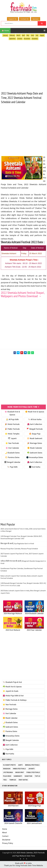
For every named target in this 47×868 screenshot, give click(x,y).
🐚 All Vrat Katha (35, 420)
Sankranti (18, 776)
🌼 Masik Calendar (35, 448)
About (4, 833)
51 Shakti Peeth (9, 765)
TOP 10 (37, 776)
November (27, 39)
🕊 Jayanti (12, 439)
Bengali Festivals (32, 765)
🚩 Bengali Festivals (35, 429)
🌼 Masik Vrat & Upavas (35, 412)
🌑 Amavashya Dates (35, 458)
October (20, 39)
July (37, 35)
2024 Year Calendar (34, 630)
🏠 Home (5, 31)
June (32, 35)
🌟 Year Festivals (12, 444)
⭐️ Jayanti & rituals (11, 692)
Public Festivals (33, 772)
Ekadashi (7, 769)
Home (5, 829)
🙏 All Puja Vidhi (12, 420)
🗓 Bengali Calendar (12, 463)
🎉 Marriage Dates (35, 444)
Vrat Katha (23, 780)
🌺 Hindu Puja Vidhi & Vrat (13, 696)
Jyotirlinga (8, 772)
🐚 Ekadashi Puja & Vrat (12, 683)
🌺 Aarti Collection (35, 425)
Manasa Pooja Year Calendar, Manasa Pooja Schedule (19, 549)
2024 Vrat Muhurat (13, 630)
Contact (5, 837)
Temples (13, 780)
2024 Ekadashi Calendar (34, 614)
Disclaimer (6, 840)
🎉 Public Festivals (12, 429)
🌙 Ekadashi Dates (12, 453)
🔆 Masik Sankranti (35, 439)
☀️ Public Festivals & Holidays (15, 700)
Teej (5, 780)
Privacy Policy (8, 844)
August (42, 35)
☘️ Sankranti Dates (35, 453)
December (35, 39)
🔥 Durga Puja (35, 434)
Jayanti (31, 769)
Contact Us (25, 19)
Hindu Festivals (19, 769)
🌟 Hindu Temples (12, 434)
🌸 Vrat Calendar (12, 448)
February (12, 35)
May (28, 35)
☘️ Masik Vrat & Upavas (12, 687)
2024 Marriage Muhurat (13, 614)
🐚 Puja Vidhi (12, 467)
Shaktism (28, 776)
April (23, 35)
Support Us (13, 19)
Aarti (20, 765)
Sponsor (36, 19)
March (18, 35)
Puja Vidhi (7, 776)
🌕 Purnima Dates (12, 458)
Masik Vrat (20, 772)
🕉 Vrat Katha (35, 467)
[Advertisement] (23, 66)
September (12, 39)
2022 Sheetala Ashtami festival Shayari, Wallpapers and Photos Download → (23, 295)
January (5, 35)
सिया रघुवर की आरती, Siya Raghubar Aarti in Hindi (17, 544)
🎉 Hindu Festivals (12, 425)
